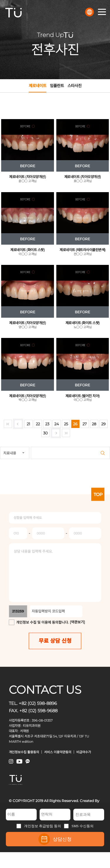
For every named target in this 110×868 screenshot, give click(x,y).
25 (66, 424)
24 (57, 424)
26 (75, 424)
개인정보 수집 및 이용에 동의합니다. (43, 622)
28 (94, 424)
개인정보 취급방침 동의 (39, 826)
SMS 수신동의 (79, 826)
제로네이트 (38, 88)
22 (38, 424)
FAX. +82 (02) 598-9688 (33, 711)
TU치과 (13, 12)
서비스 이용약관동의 (58, 752)
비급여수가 (84, 752)
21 (28, 424)
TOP (98, 494)
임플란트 (57, 86)
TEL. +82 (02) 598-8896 (33, 703)
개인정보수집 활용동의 (24, 752)
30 (45, 433)
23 (47, 424)
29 (103, 424)
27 (85, 424)
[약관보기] (77, 622)
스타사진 (75, 86)
